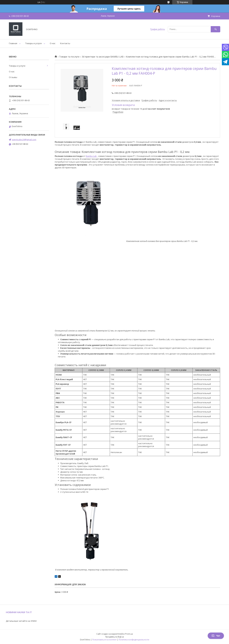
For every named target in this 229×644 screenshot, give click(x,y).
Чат (216, 636)
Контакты (65, 43)
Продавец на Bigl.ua (115, 637)
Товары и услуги (33, 43)
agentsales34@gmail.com (24, 140)
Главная (13, 43)
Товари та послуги (69, 57)
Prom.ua (129, 634)
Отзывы (13, 77)
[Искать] (215, 29)
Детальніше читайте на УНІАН (21, 621)
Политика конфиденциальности (134, 640)
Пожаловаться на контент (104, 640)
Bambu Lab (91, 156)
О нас (53, 43)
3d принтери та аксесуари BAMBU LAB (103, 57)
